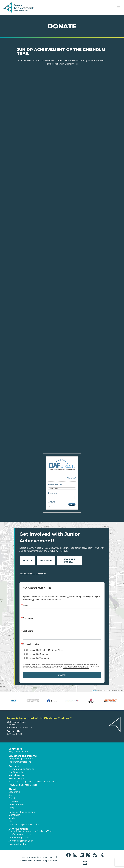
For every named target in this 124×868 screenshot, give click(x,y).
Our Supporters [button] (17, 772)
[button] (69, 855)
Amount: (52, 502)
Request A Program (69, 561)
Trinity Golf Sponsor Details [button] (23, 785)
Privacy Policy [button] (49, 857)
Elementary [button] (15, 815)
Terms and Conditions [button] (31, 857)
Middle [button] (12, 818)
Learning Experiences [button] (22, 812)
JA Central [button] (52, 861)
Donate (28, 561)
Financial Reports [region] (18, 779)
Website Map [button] (40, 861)
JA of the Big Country (20, 834)
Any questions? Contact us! (33, 574)
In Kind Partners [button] (17, 775)
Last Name (28, 631)
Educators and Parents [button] (23, 756)
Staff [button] (11, 795)
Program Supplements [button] (21, 759)
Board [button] (12, 798)
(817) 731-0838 (14, 734)
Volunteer (46, 561)
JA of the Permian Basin (21, 841)
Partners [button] (14, 766)
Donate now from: (56, 484)
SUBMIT (62, 675)
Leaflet (95, 691)
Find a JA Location (18, 844)
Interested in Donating (38, 654)
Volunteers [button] (15, 749)
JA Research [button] (15, 801)
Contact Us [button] (13, 731)
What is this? (71, 478)
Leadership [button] (14, 792)
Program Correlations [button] (20, 762)
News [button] (11, 808)
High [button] (11, 821)
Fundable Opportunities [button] (21, 769)
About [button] (12, 789)
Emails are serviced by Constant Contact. (76, 668)
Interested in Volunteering (39, 658)
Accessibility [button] (26, 861)
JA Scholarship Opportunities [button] (24, 825)
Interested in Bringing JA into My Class (45, 650)
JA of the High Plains (19, 838)
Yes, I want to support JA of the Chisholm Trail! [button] (33, 782)
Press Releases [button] (16, 805)
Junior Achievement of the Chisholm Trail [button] (30, 831)
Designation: (53, 493)
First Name (28, 618)
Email (25, 605)
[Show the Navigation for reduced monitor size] (118, 8)
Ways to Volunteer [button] (18, 752)
